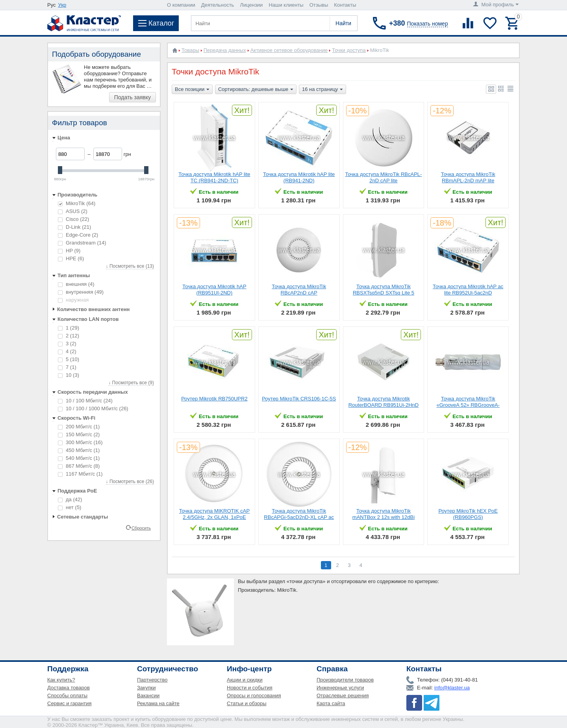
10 (69, 375)
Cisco (73, 219)
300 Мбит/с (80, 442)
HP (69, 251)
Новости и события (250, 688)
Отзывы (319, 5)
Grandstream (82, 243)
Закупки (146, 688)
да (70, 499)
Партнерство (152, 680)
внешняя (76, 284)
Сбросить (141, 528)
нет (69, 507)
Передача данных (225, 50)
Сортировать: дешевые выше (256, 90)
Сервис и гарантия (69, 703)
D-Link (74, 227)
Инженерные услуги (340, 688)
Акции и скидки (245, 680)
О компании (181, 5)
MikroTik (77, 203)
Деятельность (218, 5)
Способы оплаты (67, 696)
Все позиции (192, 90)
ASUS (73, 211)
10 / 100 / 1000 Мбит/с (93, 408)
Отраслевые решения (343, 696)
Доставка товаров (69, 688)
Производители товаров (345, 680)
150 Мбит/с (79, 434)
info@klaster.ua (452, 688)
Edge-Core (78, 235)
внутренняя (81, 292)
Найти (343, 23)
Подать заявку (132, 97)
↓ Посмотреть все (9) (131, 383)
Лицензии (251, 5)
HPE (71, 258)
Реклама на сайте (158, 703)
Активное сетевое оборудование (289, 50)
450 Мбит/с (79, 450)
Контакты (345, 5)
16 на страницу (322, 90)
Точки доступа (349, 50)
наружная (73, 300)
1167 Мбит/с (80, 474)
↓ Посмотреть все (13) (130, 266)
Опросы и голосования (254, 696)
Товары (190, 50)
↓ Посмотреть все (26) (130, 482)
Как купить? (61, 680)
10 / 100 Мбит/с (85, 401)
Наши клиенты (286, 5)
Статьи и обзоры (247, 703)
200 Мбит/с (79, 427)
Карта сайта (331, 703)
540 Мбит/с (79, 458)
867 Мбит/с (79, 466)
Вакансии (148, 696)
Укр (62, 5)
